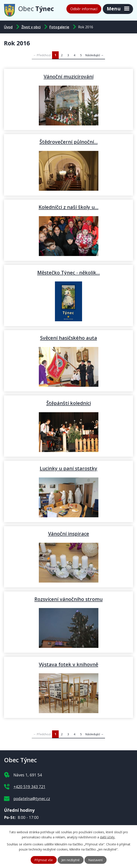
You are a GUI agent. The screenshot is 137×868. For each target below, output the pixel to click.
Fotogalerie (59, 27)
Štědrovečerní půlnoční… (69, 142)
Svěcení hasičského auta (69, 338)
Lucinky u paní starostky (68, 468)
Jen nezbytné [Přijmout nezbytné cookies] (70, 860)
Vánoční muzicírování (69, 76)
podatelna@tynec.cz (32, 799)
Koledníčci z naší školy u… (68, 207)
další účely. (108, 837)
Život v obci (31, 27)
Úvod (8, 27)
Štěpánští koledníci (69, 403)
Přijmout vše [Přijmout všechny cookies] (44, 860)
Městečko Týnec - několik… (69, 272)
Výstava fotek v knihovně (68, 664)
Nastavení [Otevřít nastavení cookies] (95, 860)
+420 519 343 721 (29, 787)
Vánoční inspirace (69, 533)
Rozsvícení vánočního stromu (68, 599)
